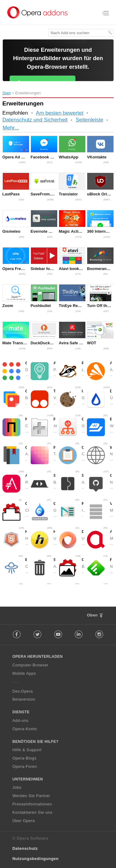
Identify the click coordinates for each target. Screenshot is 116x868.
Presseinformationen (32, 804)
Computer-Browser (30, 665)
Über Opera (24, 821)
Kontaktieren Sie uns (32, 812)
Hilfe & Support (27, 750)
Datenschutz (25, 849)
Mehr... (11, 128)
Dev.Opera (23, 691)
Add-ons (20, 721)
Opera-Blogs (24, 758)
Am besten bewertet (60, 113)
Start (7, 93)
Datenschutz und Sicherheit (35, 120)
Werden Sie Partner (31, 796)
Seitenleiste (90, 120)
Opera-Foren (25, 766)
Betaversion (24, 700)
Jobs (17, 788)
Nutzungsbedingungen (35, 859)
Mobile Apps (24, 673)
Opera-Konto (25, 729)
